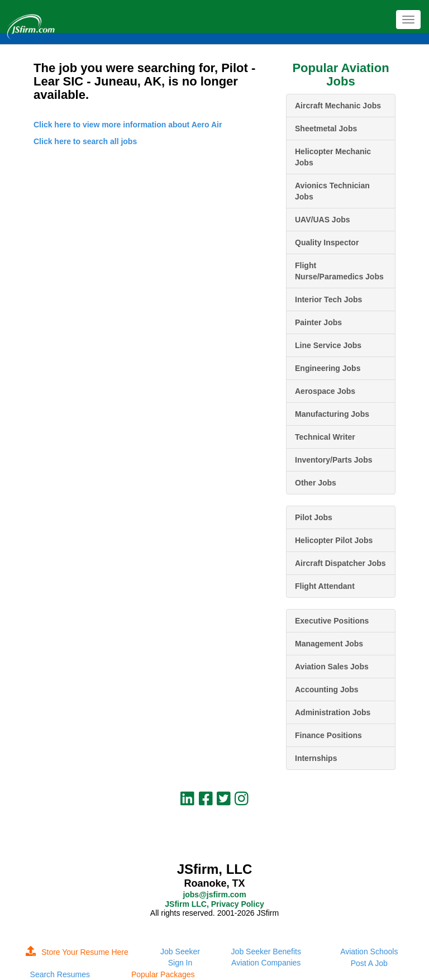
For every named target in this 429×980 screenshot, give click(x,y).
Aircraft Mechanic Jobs (338, 106)
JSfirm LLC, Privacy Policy (214, 904)
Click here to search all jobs (85, 141)
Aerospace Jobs (325, 391)
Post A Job (369, 963)
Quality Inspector (327, 242)
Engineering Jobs (328, 368)
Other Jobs (316, 483)
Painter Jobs (318, 322)
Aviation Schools (369, 952)
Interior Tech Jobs (328, 299)
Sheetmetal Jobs (326, 129)
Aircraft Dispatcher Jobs (340, 563)
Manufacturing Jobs (332, 414)
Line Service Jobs (328, 345)
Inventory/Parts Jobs (334, 460)
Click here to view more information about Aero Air (128, 125)
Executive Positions (332, 621)
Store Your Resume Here (77, 952)
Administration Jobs (333, 712)
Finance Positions (328, 735)
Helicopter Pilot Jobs (334, 540)
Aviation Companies (266, 963)
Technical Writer (325, 437)
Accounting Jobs (327, 689)
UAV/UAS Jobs (323, 220)
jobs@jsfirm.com (214, 895)
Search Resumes (60, 974)
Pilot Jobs (314, 517)
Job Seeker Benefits (266, 952)
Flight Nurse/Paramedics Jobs (339, 271)
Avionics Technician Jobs (332, 191)
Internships (316, 758)
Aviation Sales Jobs (332, 667)
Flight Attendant (325, 586)
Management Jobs (329, 644)
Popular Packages (163, 974)
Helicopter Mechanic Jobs (333, 157)
